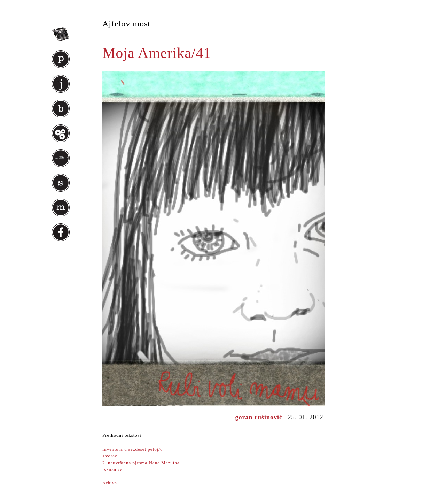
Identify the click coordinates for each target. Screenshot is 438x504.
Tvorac (110, 456)
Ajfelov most (126, 24)
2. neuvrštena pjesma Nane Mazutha (141, 463)
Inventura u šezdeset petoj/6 (132, 449)
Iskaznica (112, 469)
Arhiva (110, 483)
